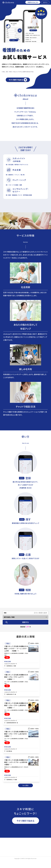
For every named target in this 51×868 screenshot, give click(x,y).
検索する (25, 622)
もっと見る (25, 785)
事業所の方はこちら (33, 2)
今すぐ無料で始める (25, 821)
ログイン (45, 2)
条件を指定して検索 (9, 617)
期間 (5, 613)
